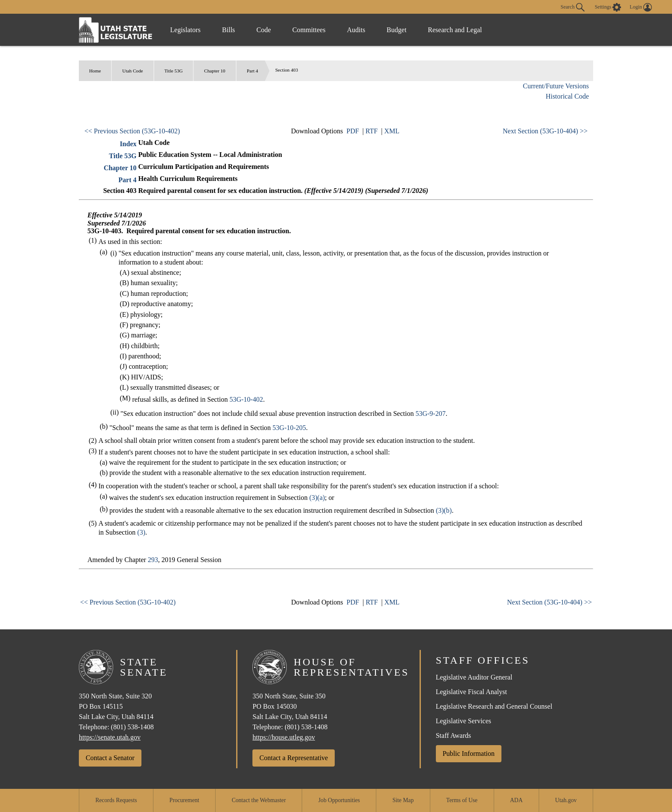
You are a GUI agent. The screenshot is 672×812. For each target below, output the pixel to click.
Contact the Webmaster (259, 800)
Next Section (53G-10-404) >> (545, 131)
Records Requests (116, 800)
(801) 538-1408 (132, 727)
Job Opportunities (339, 800)
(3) (141, 532)
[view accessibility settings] (608, 7)
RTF (372, 131)
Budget (396, 30)
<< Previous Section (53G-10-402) (132, 131)
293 (153, 560)
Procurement (184, 800)
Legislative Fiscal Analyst (471, 692)
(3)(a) (317, 498)
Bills (228, 30)
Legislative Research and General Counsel (494, 706)
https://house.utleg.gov (284, 737)
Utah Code (132, 71)
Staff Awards (453, 735)
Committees (309, 30)
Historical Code (567, 96)
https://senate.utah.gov (110, 737)
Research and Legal (455, 30)
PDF (352, 131)
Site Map (403, 800)
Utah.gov (566, 800)
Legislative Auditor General (474, 677)
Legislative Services (463, 721)
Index (128, 144)
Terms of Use (462, 800)
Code (264, 30)
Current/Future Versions (556, 86)
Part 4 (252, 71)
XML (392, 131)
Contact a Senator (110, 758)
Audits (356, 30)
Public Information (469, 753)
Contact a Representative (294, 758)
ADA (516, 800)
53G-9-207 (430, 414)
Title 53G (174, 71)
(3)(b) (444, 510)
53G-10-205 (289, 428)
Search (573, 7)
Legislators (185, 30)
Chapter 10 (214, 71)
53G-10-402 (246, 399)
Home (95, 71)
